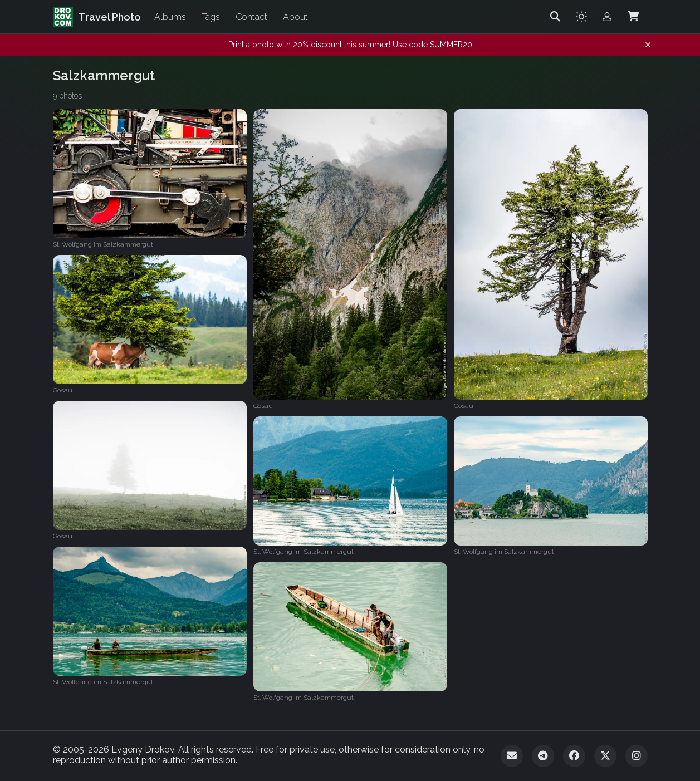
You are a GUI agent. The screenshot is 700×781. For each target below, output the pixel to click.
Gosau (263, 406)
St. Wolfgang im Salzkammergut (103, 244)
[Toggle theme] (581, 17)
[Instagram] (637, 756)
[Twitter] (605, 756)
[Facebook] (574, 756)
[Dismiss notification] (648, 45)
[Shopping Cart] (633, 17)
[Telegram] (543, 756)
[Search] (555, 17)
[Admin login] (607, 17)
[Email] (512, 756)
